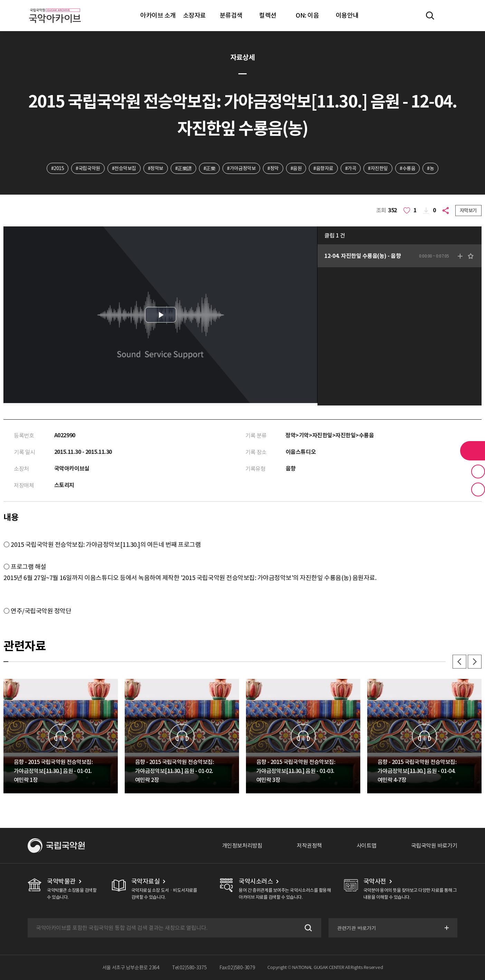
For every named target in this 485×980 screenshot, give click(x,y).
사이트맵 (367, 846)
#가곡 (351, 168)
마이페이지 (450, 16)
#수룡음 (407, 168)
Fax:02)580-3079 (237, 968)
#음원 (296, 168)
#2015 (58, 168)
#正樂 (210, 168)
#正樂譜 (183, 168)
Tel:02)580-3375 (189, 968)
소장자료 (194, 15)
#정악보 (156, 168)
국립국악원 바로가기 (434, 846)
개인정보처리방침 (242, 846)
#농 (430, 168)
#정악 (273, 168)
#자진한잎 (378, 168)
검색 (307, 928)
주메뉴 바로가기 (0, 0)
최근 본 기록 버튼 (478, 489)
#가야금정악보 (241, 168)
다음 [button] (475, 662)
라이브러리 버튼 (473, 451)
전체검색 (430, 16)
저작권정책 (309, 846)
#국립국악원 (88, 168)
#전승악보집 (124, 168)
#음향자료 (323, 168)
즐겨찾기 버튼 (478, 472)
